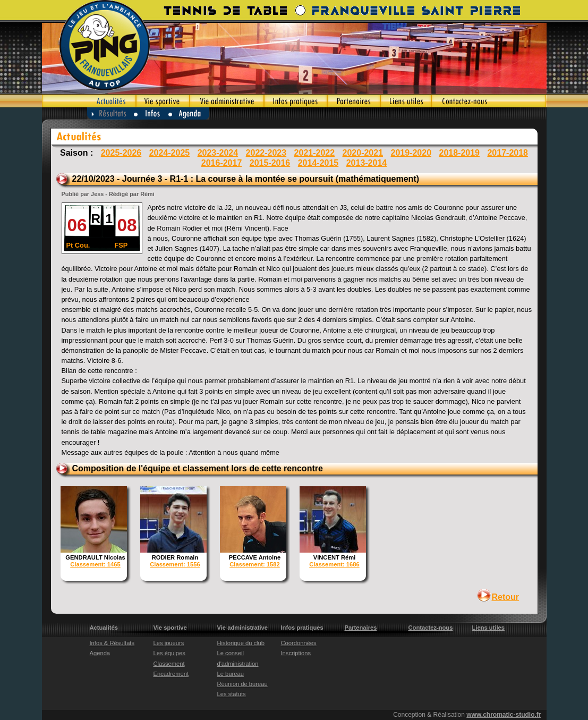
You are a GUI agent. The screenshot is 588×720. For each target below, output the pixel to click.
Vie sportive (163, 101)
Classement (169, 664)
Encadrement (171, 674)
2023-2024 (218, 153)
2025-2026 (121, 153)
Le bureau (231, 674)
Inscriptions (296, 653)
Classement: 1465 (95, 564)
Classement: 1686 (334, 564)
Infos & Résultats (112, 643)
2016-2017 (222, 163)
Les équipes (169, 653)
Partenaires (354, 101)
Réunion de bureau (242, 684)
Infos (151, 113)
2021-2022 (315, 153)
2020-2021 (363, 153)
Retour (506, 597)
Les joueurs (169, 643)
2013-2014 (367, 163)
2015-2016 (270, 163)
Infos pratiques (296, 101)
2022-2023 (266, 153)
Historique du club (241, 643)
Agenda (189, 113)
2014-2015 (318, 163)
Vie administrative (227, 101)
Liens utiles (406, 101)
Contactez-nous (489, 101)
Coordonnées (299, 643)
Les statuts (232, 694)
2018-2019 (459, 153)
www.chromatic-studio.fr (504, 715)
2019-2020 (411, 153)
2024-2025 (170, 153)
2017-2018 (508, 153)
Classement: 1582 (255, 564)
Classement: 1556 (175, 564)
